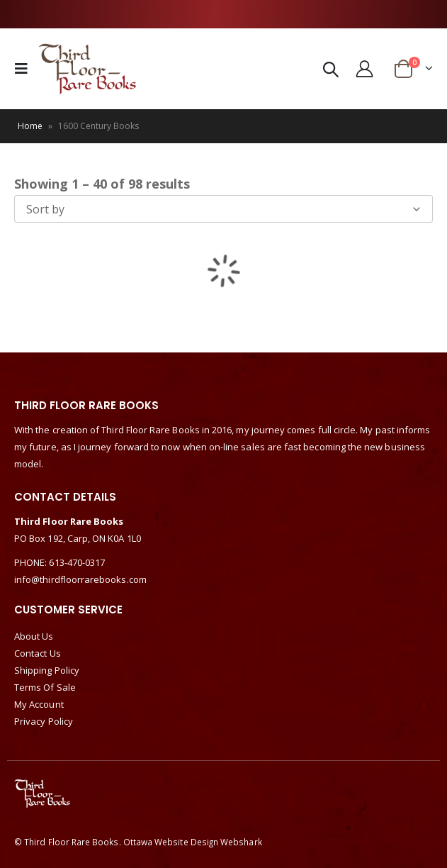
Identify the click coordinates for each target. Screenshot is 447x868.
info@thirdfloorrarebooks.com (80, 579)
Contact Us (38, 653)
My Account (39, 704)
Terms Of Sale (45, 687)
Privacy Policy (44, 721)
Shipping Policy (47, 670)
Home (30, 126)
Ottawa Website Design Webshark (193, 842)
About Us (34, 636)
